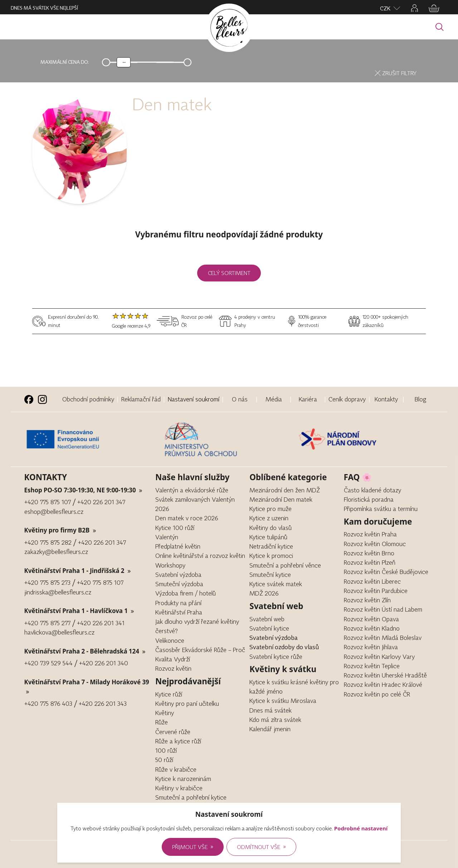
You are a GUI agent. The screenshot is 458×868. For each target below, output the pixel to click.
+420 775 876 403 (48, 703)
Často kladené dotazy (372, 490)
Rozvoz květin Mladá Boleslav (383, 638)
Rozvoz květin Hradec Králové (383, 684)
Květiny (165, 713)
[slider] (124, 62)
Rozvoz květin (173, 668)
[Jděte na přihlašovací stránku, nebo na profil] (415, 8)
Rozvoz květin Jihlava (371, 647)
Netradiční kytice (271, 546)
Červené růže (173, 732)
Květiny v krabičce (179, 788)
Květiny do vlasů (271, 528)
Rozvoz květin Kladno (372, 628)
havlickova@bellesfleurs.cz (59, 632)
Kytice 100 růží (175, 528)
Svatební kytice (269, 628)
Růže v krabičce (176, 769)
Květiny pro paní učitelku (187, 703)
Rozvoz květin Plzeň (370, 562)
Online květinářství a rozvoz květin (200, 556)
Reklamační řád (141, 399)
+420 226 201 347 (101, 502)
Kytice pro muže (271, 509)
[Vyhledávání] (440, 27)
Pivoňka (165, 816)
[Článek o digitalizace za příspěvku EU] (93, 439)
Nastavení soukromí (194, 399)
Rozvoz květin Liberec (372, 581)
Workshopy (170, 565)
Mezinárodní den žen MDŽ (285, 490)
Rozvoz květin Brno (369, 553)
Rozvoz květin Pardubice (376, 591)
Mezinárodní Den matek (281, 499)
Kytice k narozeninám (183, 779)
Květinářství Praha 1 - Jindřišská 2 (78, 571)
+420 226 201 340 (104, 663)
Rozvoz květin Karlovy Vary (379, 657)
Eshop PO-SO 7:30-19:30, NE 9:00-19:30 (84, 490)
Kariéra (308, 399)
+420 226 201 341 (101, 623)
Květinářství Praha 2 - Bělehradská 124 (85, 651)
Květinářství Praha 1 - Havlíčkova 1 (79, 611)
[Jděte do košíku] (434, 8)
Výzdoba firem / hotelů (186, 593)
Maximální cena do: (65, 62)
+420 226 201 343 (103, 703)
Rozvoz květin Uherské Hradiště (385, 675)
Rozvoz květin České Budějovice (386, 572)
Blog (420, 399)
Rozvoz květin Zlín (367, 600)
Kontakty (386, 399)
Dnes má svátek (271, 710)
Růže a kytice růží (178, 741)
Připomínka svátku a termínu (381, 509)
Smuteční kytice (270, 575)
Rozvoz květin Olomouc (375, 544)
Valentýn (167, 537)
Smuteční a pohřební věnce (285, 565)
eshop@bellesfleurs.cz (54, 512)
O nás (240, 399)
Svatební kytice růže (276, 657)
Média (274, 399)
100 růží (166, 750)
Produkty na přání (178, 603)
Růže (162, 722)
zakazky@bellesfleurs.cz (56, 552)
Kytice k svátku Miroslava (283, 701)
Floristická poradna (369, 499)
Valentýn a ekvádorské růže (192, 490)
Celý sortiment (229, 273)
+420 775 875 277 (47, 623)
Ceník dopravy (347, 399)
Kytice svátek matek (276, 584)
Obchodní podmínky (88, 399)
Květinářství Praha (179, 612)
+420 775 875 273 (47, 582)
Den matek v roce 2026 (187, 518)
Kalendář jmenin (270, 729)
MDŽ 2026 (264, 593)
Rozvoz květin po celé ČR (377, 694)
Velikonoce (170, 640)
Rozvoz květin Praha (370, 534)
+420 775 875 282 (48, 542)
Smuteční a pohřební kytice (191, 797)
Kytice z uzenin (269, 518)
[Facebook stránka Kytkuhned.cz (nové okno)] (29, 399)
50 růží (164, 760)
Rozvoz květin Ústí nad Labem (383, 609)
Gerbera (166, 807)
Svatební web (267, 619)
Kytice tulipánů (268, 537)
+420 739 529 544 (48, 663)
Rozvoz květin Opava (371, 619)
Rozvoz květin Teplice (372, 666)
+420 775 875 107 (48, 502)
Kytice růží (169, 694)
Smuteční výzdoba (179, 584)
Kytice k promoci (271, 556)
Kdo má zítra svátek (275, 720)
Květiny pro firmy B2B (60, 530)
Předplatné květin (178, 546)
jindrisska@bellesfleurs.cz (58, 592)
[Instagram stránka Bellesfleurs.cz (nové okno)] (42, 399)
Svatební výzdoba (178, 575)
